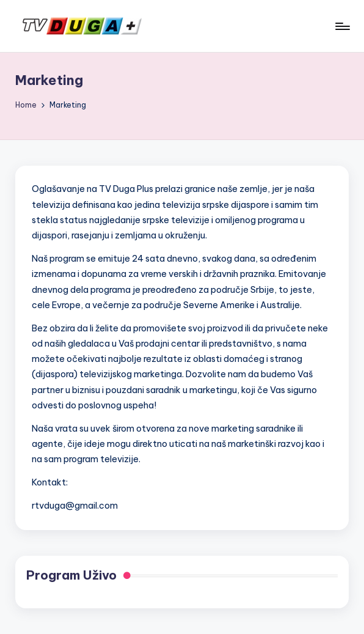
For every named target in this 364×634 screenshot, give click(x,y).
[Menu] (342, 26)
